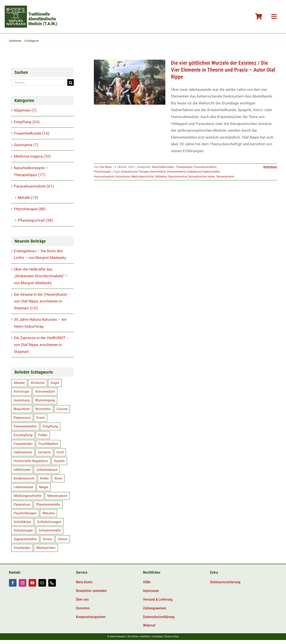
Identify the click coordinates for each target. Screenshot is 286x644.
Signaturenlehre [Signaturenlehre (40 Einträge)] (25, 539)
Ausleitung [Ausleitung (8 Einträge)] (22, 400)
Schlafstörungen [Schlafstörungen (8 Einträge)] (49, 522)
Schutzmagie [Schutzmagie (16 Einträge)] (23, 530)
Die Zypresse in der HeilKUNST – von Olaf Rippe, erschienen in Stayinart (41, 345)
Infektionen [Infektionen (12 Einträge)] (22, 470)
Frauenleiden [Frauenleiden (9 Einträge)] (23, 444)
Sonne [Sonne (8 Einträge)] (47, 539)
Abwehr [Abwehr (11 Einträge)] (19, 383)
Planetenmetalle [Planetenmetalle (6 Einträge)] (48, 504)
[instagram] (23, 583)
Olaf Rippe (106, 167)
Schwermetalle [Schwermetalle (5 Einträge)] (50, 530)
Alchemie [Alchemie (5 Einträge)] (38, 383)
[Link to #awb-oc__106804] (259, 17)
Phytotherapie (102, 172)
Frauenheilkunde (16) (32, 133)
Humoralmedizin (104, 177)
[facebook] (13, 583)
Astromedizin (158, 172)
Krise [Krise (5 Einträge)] (58, 478)
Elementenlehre (176, 172)
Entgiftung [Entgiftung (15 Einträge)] (50, 426)
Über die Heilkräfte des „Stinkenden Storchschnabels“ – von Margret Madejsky (41, 276)
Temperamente (225, 177)
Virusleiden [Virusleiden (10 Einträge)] (22, 548)
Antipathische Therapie (135, 172)
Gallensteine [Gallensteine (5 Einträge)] (23, 452)
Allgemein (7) (25, 110)
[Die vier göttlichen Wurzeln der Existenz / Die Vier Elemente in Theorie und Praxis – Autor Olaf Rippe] (130, 82)
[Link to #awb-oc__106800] (274, 17)
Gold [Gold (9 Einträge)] (60, 452)
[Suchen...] (39, 82)
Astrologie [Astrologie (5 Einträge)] (21, 392)
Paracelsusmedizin (205, 167)
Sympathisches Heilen (202, 177)
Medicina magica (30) (32, 156)
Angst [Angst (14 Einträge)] (55, 383)
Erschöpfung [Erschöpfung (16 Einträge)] (23, 435)
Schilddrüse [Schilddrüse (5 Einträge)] (22, 522)
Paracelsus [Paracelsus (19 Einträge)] (22, 504)
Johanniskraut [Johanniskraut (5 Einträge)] (47, 470)
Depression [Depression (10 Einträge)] (22, 418)
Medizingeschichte (143, 177)
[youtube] (32, 583)
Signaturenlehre (178, 177)
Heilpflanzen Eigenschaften (203, 172)
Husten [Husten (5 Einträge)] (59, 461)
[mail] (42, 583)
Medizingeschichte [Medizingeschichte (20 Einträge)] (28, 496)
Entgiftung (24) (27, 122)
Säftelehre (161, 177)
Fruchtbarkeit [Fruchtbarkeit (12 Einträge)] (48, 444)
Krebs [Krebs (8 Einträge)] (44, 478)
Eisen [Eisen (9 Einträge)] (41, 418)
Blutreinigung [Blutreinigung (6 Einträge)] (45, 400)
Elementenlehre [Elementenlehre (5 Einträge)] (25, 426)
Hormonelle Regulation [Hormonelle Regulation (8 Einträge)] (31, 461)
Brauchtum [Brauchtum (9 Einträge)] (22, 409)
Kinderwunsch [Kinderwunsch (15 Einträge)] (24, 478)
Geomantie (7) (26, 145)
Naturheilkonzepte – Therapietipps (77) (31, 171)
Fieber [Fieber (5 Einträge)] (43, 435)
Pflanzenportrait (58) (35, 220)
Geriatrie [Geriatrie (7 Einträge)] (44, 452)
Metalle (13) (28, 198)
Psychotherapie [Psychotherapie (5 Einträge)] (25, 513)
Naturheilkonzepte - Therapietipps (172, 167)
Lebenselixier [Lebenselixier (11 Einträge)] (23, 487)
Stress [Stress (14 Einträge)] (63, 539)
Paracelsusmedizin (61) (34, 186)
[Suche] (70, 82)
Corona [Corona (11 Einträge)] (62, 409)
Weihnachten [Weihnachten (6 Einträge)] (46, 548)
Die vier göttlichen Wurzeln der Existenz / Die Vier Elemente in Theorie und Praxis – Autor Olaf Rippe (223, 70)
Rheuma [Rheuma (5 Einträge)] (48, 513)
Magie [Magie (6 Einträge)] (44, 487)
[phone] (52, 583)
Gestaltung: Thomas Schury (165, 637)
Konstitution (123, 177)
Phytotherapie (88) (30, 209)
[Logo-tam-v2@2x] (34, 7)
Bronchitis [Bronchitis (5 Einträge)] (43, 409)
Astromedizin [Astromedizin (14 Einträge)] (45, 392)
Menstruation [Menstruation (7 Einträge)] (57, 496)
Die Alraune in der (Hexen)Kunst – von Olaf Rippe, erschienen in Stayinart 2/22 (42, 301)
